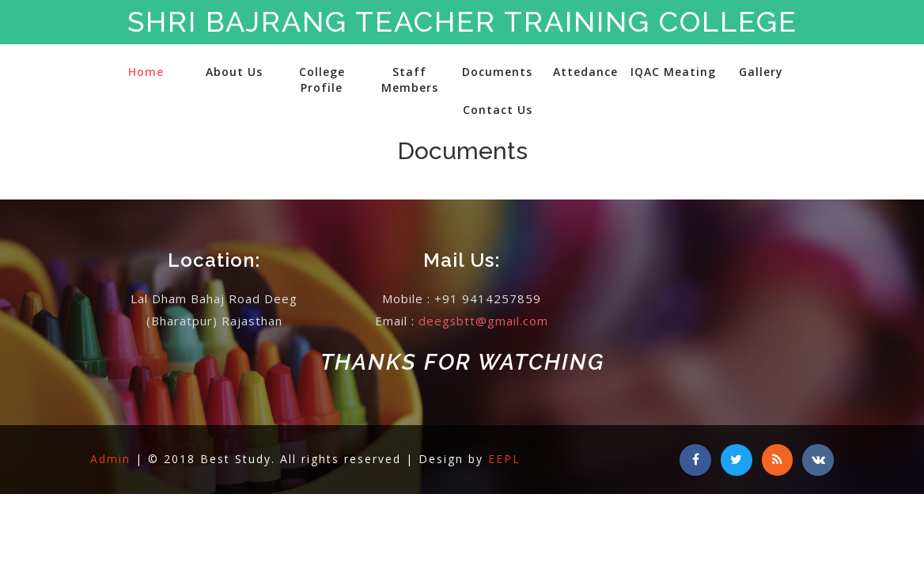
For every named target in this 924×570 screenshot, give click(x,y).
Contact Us (498, 110)
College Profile (322, 80)
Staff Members (410, 80)
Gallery (761, 72)
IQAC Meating (673, 72)
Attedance (585, 72)
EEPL (504, 459)
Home (146, 72)
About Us (234, 72)
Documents (497, 72)
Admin (113, 459)
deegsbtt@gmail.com (484, 321)
